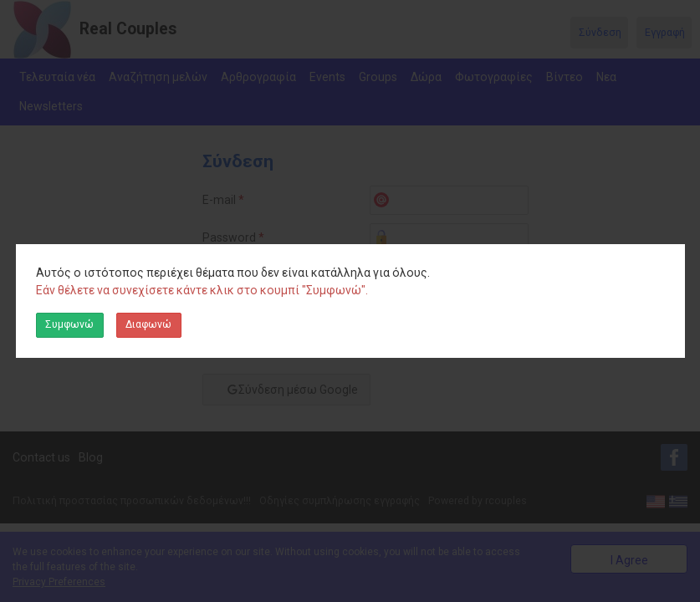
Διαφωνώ (148, 324)
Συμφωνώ (69, 324)
